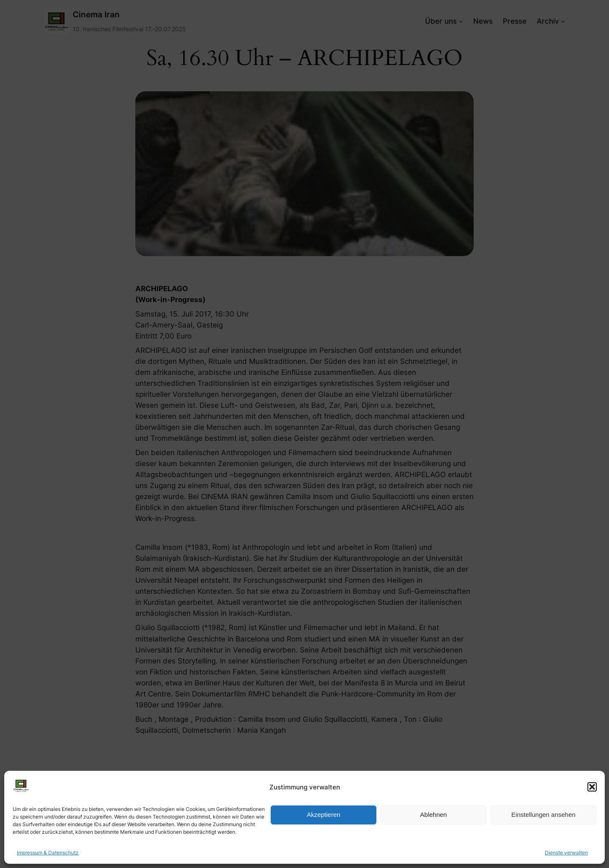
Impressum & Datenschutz (48, 853)
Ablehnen (433, 815)
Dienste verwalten (566, 853)
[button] (592, 787)
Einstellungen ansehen (543, 815)
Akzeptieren (323, 815)
